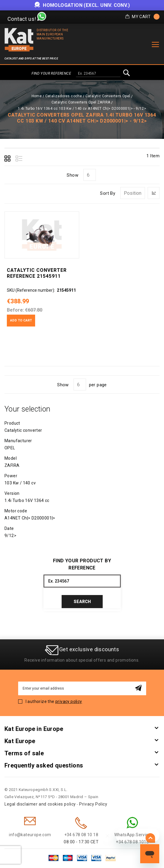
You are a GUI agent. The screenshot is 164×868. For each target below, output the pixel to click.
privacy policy (69, 701)
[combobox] (98, 74)
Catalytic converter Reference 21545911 (37, 273)
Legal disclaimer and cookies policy (40, 804)
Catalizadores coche (64, 96)
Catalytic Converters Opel (108, 96)
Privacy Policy (93, 804)
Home (37, 96)
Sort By (108, 193)
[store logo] (19, 40)
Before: (15, 310)
